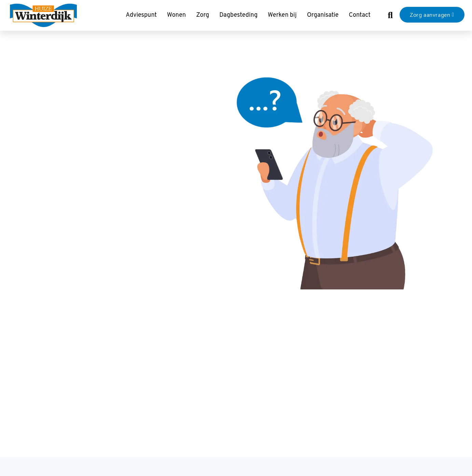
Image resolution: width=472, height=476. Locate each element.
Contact (360, 15)
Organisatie (323, 15)
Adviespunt (141, 15)
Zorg (203, 15)
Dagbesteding (238, 15)
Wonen (176, 15)
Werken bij (282, 15)
